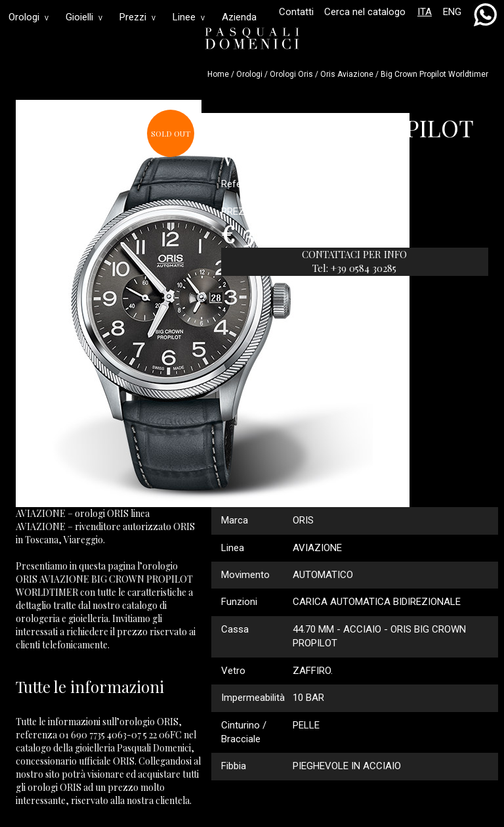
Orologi (29, 17)
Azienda (239, 17)
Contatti (296, 12)
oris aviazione (347, 74)
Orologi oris (291, 74)
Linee (189, 17)
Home (218, 74)
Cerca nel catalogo (365, 12)
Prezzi (137, 17)
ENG (452, 12)
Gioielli (84, 17)
